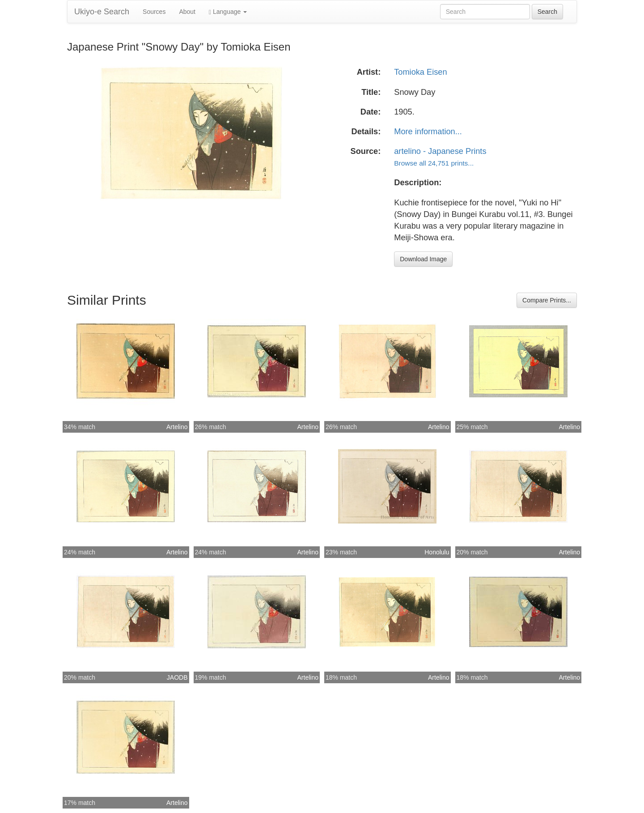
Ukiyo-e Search (102, 12)
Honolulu (437, 552)
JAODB (177, 677)
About (187, 12)
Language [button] (228, 12)
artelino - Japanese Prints (440, 151)
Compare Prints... (547, 300)
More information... (428, 132)
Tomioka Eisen (420, 72)
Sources (154, 12)
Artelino (177, 427)
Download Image (423, 259)
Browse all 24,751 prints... (434, 163)
